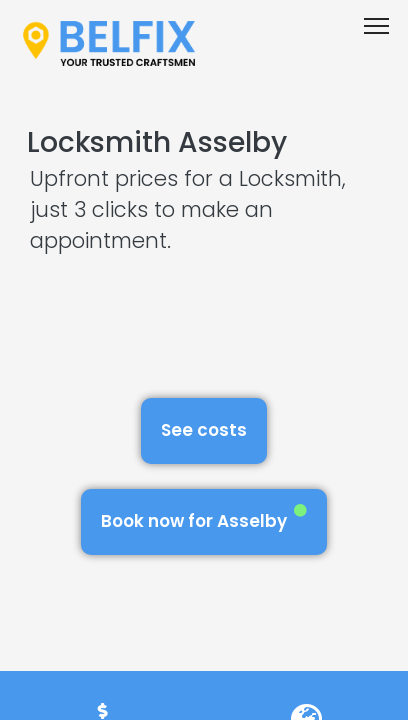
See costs (204, 430)
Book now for (204, 518)
